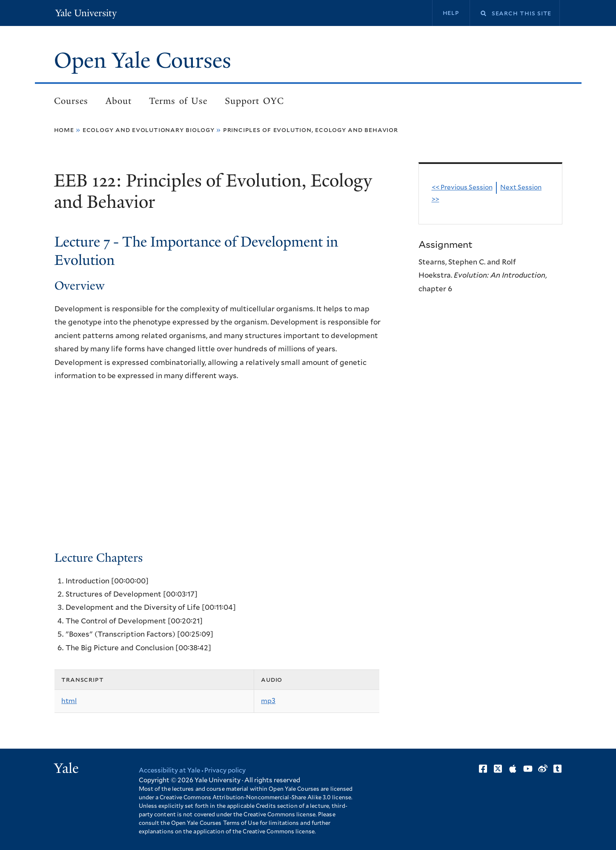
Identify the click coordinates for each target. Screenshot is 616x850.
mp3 (268, 701)
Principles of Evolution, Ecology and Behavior (311, 130)
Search (478, 13)
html (69, 701)
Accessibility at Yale (169, 771)
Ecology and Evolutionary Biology (149, 130)
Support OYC (254, 101)
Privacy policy (225, 771)
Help (451, 13)
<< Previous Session (462, 188)
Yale (66, 768)
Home (64, 130)
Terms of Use (178, 101)
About (119, 101)
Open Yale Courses (143, 60)
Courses (71, 101)
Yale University (86, 13)
